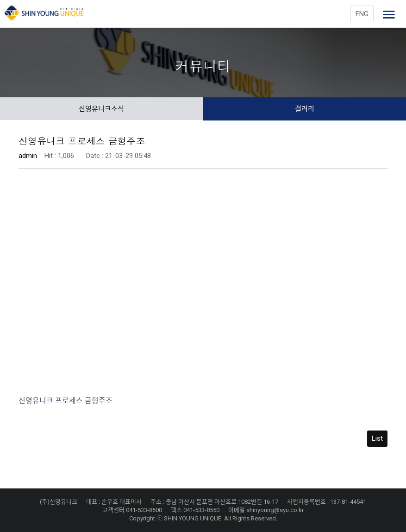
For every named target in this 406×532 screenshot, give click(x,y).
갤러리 (305, 109)
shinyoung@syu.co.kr (275, 510)
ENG (362, 14)
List (377, 438)
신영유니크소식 (101, 109)
